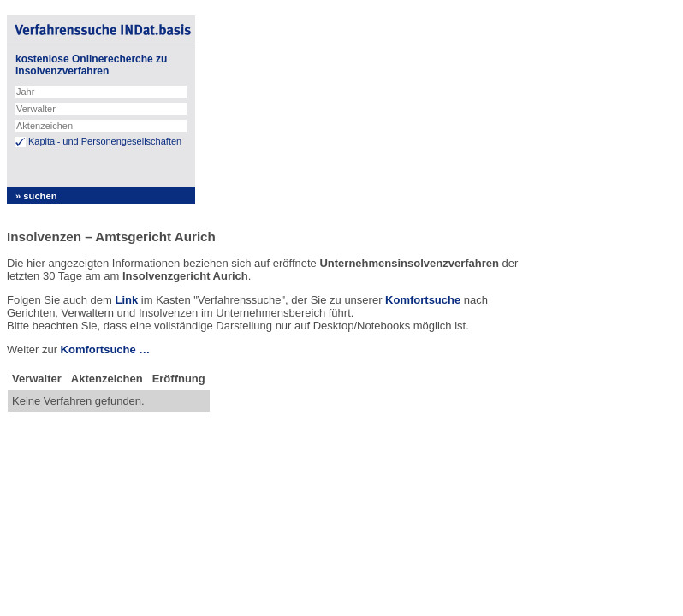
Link (126, 300)
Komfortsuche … (106, 349)
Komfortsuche (423, 300)
